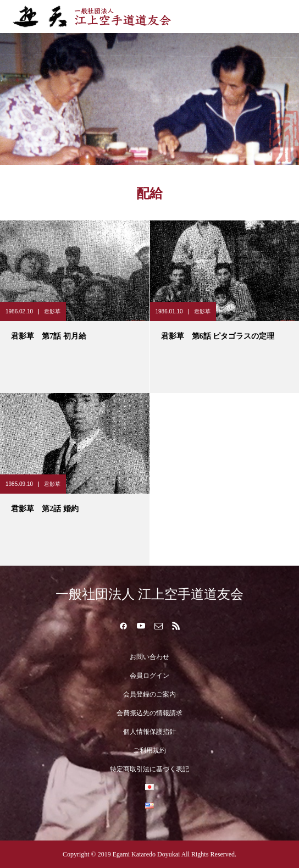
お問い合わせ (149, 657)
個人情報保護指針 (149, 732)
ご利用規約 (149, 750)
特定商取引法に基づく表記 (149, 769)
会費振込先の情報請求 (149, 713)
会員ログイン (149, 676)
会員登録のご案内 (149, 694)
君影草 (52, 311)
